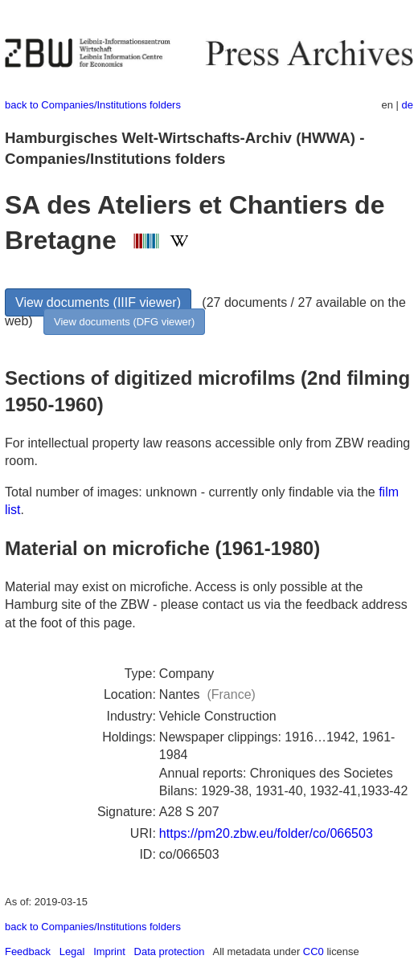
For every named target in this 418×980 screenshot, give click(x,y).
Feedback (28, 951)
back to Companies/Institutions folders (93, 105)
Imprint (109, 951)
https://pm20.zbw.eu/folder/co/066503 (266, 833)
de (408, 105)
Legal (72, 951)
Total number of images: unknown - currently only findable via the (192, 492)
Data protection (170, 951)
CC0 (313, 951)
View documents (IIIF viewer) (98, 302)
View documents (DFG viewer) (124, 322)
